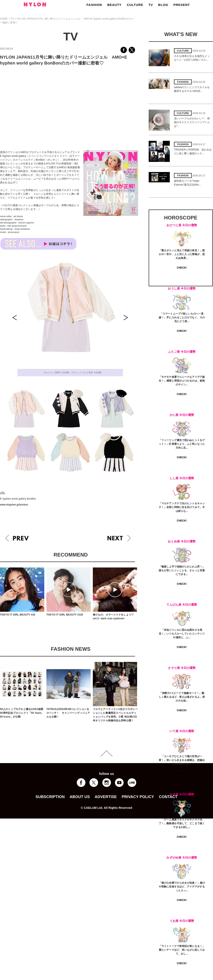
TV (151, 5)
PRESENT (182, 5)
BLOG (163, 5)
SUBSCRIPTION (50, 797)
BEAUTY (115, 5)
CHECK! (182, 268)
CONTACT (168, 797)
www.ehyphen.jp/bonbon (14, 505)
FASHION (94, 5)
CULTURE (135, 5)
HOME (4, 19)
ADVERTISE (106, 797)
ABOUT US (80, 797)
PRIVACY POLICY (138, 797)
